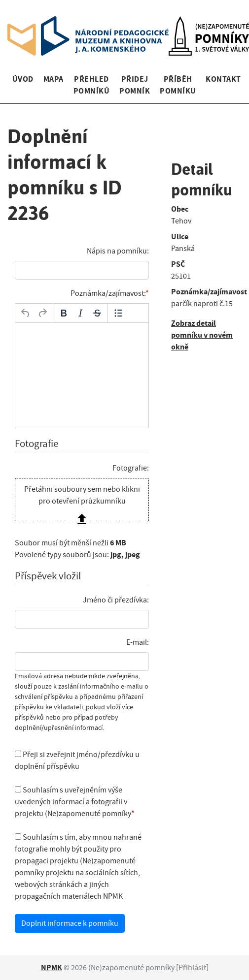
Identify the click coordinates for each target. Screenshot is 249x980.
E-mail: (138, 642)
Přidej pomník (135, 85)
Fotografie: (131, 468)
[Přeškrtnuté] (97, 313)
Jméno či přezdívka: (116, 600)
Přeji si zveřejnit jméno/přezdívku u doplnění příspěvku (77, 760)
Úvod (23, 79)
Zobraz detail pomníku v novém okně (202, 335)
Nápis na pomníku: (118, 251)
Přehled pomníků (91, 85)
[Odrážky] (118, 313)
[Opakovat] (42, 313)
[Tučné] (64, 313)
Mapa (53, 79)
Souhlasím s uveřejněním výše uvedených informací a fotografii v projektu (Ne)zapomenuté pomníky (73, 802)
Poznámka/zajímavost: (108, 293)
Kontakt (223, 79)
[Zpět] (26, 313)
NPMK (52, 967)
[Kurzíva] (80, 313)
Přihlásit (192, 968)
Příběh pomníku (178, 85)
